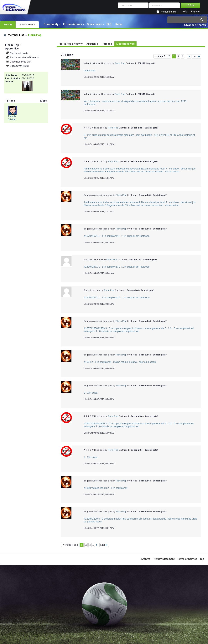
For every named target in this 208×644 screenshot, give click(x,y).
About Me (92, 44)
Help (185, 12)
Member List (16, 35)
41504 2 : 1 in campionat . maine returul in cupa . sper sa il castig (120, 362)
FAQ (109, 24)
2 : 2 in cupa (91, 393)
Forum (8, 24)
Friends (107, 44)
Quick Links (94, 24)
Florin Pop (120, 63)
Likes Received (125, 44)
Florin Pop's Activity (71, 44)
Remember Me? (169, 12)
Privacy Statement (164, 559)
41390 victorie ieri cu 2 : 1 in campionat (105, 488)
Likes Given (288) (17, 66)
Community (51, 24)
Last (197, 56)
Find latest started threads (22, 57)
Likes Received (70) (19, 62)
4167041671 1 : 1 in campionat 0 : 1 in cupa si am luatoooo (117, 236)
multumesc (90, 70)
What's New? (27, 24)
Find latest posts (17, 53)
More (44, 101)
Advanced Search (195, 25)
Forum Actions (73, 24)
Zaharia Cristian (12, 118)
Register (196, 12)
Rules (119, 24)
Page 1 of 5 (162, 56)
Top (202, 559)
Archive (146, 559)
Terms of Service (187, 559)
